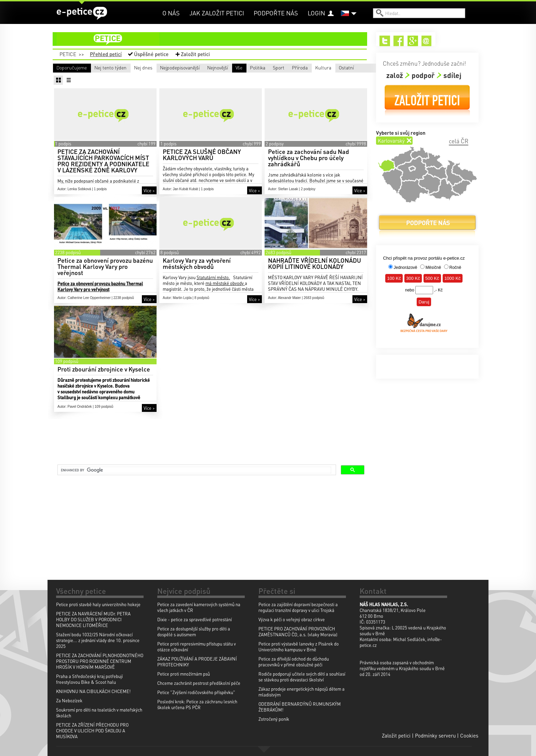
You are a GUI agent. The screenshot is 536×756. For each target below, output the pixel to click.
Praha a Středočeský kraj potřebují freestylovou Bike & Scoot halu (89, 679)
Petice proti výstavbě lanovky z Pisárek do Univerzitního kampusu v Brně (299, 647)
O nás (171, 13)
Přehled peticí (106, 54)
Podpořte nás (276, 13)
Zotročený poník (274, 719)
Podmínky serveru (435, 735)
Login (316, 13)
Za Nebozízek (69, 700)
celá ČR (459, 141)
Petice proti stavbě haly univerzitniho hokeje (98, 604)
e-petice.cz (82, 13)
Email (427, 41)
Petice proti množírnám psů (184, 674)
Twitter (385, 41)
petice (214, 39)
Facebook (399, 41)
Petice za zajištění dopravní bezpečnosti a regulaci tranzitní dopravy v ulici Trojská (298, 607)
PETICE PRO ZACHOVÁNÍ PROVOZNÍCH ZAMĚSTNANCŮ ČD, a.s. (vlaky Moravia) (298, 631)
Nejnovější (316, 67)
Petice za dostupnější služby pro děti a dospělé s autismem (194, 631)
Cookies (469, 735)
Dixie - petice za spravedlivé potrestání (195, 619)
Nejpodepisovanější (261, 67)
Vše (60, 77)
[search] (196, 470)
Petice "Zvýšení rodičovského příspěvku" (196, 692)
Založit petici (195, 54)
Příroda (224, 77)
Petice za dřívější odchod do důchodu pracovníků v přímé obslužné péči (294, 662)
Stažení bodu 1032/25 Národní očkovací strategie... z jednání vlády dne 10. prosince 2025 (98, 640)
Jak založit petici (217, 13)
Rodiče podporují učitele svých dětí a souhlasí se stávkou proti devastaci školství (302, 677)
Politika (121, 77)
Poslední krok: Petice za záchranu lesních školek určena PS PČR (197, 704)
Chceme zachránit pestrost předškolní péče (199, 683)
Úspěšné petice (151, 54)
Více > (149, 200)
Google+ (413, 41)
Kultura (275, 77)
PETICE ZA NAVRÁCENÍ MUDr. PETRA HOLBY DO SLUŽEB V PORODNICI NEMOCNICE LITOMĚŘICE (93, 619)
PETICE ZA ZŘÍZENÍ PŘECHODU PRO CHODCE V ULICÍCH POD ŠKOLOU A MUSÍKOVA (92, 731)
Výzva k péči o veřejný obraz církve (292, 619)
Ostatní (326, 77)
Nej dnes (187, 67)
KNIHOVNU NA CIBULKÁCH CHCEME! (93, 691)
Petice (68, 54)
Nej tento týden (130, 67)
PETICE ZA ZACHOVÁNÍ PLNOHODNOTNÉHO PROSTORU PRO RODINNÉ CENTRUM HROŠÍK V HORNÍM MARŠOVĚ (100, 661)
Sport (171, 77)
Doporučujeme (72, 67)
